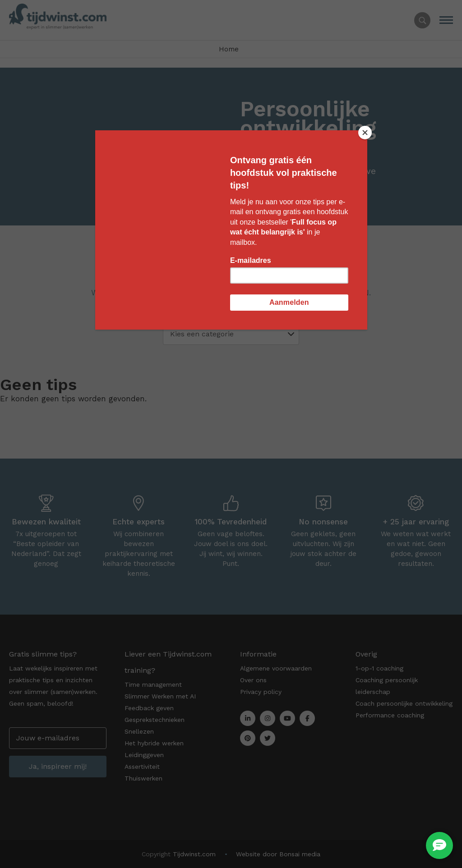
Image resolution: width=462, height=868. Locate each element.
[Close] (365, 133)
